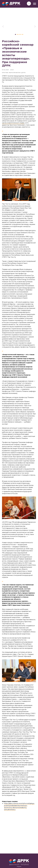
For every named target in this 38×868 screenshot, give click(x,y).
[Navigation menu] (35, 4)
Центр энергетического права (13, 123)
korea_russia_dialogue (20, 854)
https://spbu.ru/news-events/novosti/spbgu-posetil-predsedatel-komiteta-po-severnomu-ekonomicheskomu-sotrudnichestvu (19, 807)
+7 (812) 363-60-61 (19, 847)
